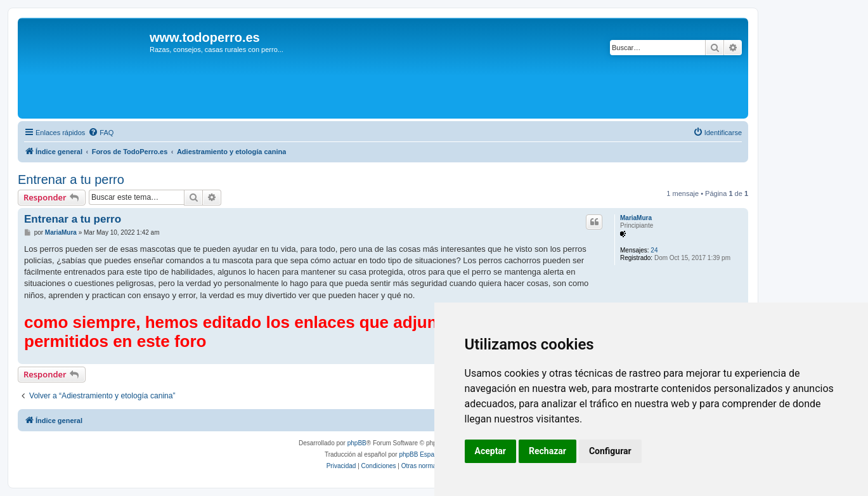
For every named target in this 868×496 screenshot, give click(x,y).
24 (654, 250)
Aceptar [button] (491, 451)
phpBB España (420, 454)
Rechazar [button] (547, 451)
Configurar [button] (610, 451)
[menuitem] (101, 133)
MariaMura (636, 218)
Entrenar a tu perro (71, 179)
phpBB (357, 443)
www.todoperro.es (205, 37)
